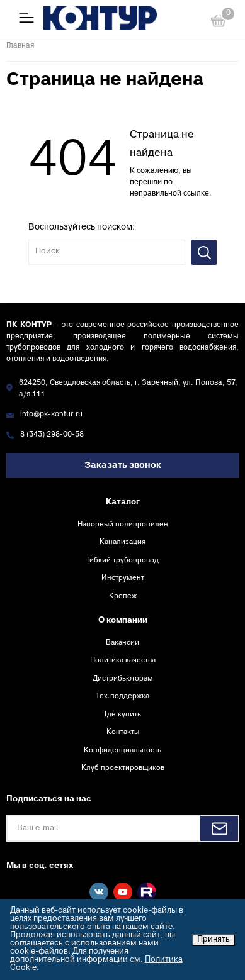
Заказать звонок (123, 466)
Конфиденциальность (122, 750)
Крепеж (123, 596)
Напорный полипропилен (123, 525)
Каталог (123, 503)
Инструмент (123, 578)
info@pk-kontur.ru (51, 415)
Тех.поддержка (122, 696)
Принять (214, 940)
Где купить (123, 715)
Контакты (123, 732)
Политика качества (123, 660)
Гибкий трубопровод (123, 560)
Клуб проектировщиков (123, 768)
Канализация (122, 542)
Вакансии (122, 643)
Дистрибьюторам (123, 679)
